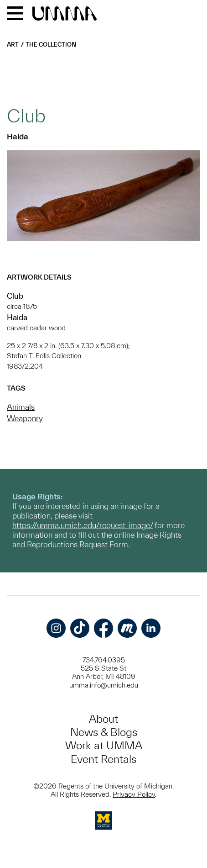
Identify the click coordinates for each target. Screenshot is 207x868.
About (103, 719)
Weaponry (25, 418)
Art (13, 45)
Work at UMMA (104, 745)
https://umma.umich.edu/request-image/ (83, 525)
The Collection (51, 45)
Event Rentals (103, 759)
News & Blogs (104, 732)
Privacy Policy (134, 794)
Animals (21, 407)
